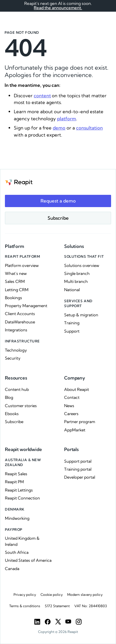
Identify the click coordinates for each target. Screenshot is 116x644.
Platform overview (22, 265)
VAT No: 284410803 (91, 606)
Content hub (17, 389)
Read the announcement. (58, 8)
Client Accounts (20, 314)
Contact (72, 397)
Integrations (16, 330)
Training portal (78, 469)
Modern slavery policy (85, 595)
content (42, 96)
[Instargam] (79, 622)
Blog (9, 397)
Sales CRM (15, 281)
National (72, 290)
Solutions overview (82, 265)
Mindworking (17, 518)
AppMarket (75, 430)
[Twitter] (58, 622)
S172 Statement (57, 606)
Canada (12, 569)
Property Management (26, 306)
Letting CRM (17, 290)
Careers (71, 414)
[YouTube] (68, 622)
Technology (16, 350)
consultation (89, 128)
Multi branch (76, 281)
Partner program (80, 422)
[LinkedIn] (37, 622)
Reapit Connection (22, 498)
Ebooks (12, 414)
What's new (16, 273)
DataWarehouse (20, 322)
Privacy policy (25, 595)
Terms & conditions (25, 606)
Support (72, 331)
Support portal (78, 461)
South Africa (17, 552)
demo (59, 128)
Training (72, 323)
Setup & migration (81, 315)
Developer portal (80, 477)
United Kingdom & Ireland (22, 541)
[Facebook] (48, 622)
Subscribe (14, 422)
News (69, 406)
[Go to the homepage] (19, 182)
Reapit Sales (16, 474)
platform (67, 119)
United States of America (28, 560)
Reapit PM (14, 482)
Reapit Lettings (19, 490)
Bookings (14, 298)
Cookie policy (52, 595)
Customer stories (21, 406)
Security (13, 358)
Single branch (77, 273)
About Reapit (77, 389)
